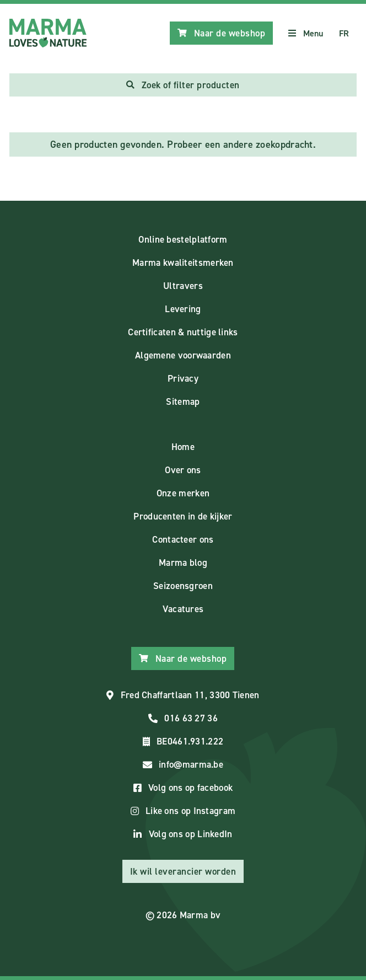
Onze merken (183, 493)
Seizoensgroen (183, 586)
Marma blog (183, 563)
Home (183, 447)
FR (344, 33)
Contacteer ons (183, 539)
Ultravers (183, 286)
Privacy (183, 378)
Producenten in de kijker (183, 516)
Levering (183, 309)
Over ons (183, 470)
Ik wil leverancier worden (183, 871)
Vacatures (183, 609)
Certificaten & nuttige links (183, 332)
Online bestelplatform (183, 239)
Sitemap (183, 401)
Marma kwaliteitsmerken (183, 263)
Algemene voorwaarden (183, 355)
